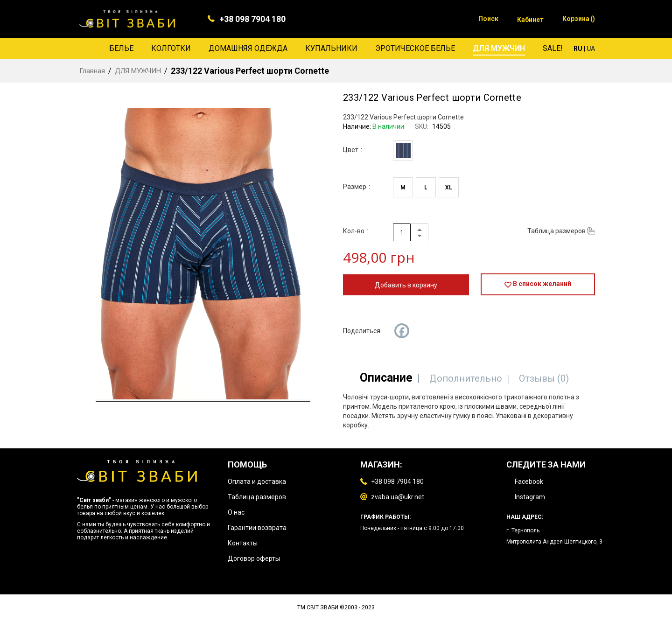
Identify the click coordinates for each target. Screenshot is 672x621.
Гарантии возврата (257, 528)
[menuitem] (121, 49)
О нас (236, 512)
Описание (385, 378)
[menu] (336, 49)
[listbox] (405, 152)
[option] (403, 150)
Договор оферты (254, 558)
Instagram (530, 497)
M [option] (403, 188)
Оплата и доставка (257, 481)
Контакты (243, 543)
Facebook (529, 481)
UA (591, 49)
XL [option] (449, 188)
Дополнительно (466, 378)
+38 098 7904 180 (252, 19)
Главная (92, 71)
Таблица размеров (257, 497)
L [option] (426, 188)
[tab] (385, 378)
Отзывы (545, 378)
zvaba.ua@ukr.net (398, 497)
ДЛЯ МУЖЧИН (138, 71)
